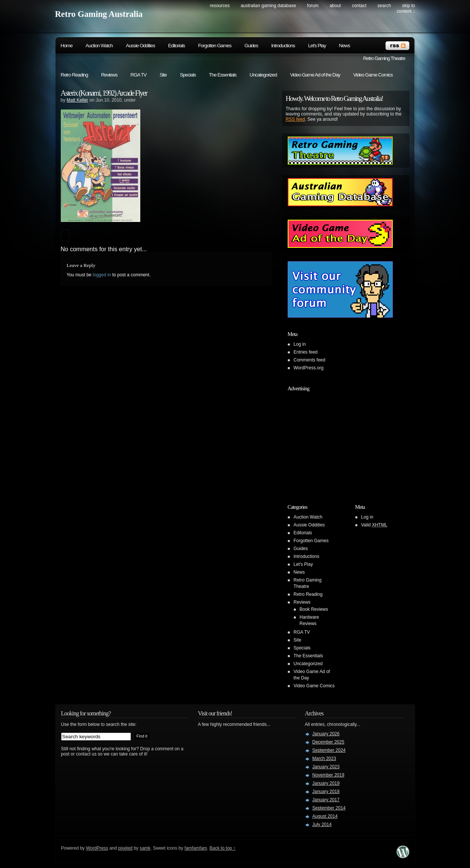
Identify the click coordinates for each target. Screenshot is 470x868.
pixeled (125, 848)
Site (163, 75)
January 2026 (326, 734)
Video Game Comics (373, 75)
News (345, 46)
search (384, 6)
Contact (359, 6)
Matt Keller (77, 100)
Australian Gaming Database (268, 6)
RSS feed (295, 119)
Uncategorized (263, 75)
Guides (251, 46)
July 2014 (322, 825)
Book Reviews (314, 609)
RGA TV (139, 75)
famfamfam (196, 848)
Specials (188, 75)
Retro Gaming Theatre (384, 58)
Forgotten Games (215, 46)
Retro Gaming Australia (99, 14)
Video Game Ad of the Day (315, 75)
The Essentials (223, 75)
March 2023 (324, 759)
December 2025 (328, 742)
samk (145, 848)
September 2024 (329, 750)
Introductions (283, 46)
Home (67, 46)
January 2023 (326, 767)
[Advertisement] (335, 442)
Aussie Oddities (141, 46)
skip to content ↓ (406, 8)
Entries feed (306, 352)
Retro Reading (74, 75)
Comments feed (310, 360)
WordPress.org (309, 368)
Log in (300, 344)
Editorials (176, 46)
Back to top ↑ (223, 848)
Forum (313, 6)
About (335, 6)
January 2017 (326, 800)
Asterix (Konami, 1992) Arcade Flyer (104, 93)
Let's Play (317, 46)
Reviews (109, 75)
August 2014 (325, 816)
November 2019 (328, 775)
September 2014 (329, 808)
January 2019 (326, 783)
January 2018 (326, 792)
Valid (374, 525)
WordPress (97, 848)
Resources (220, 6)
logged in (102, 275)
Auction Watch (99, 46)
